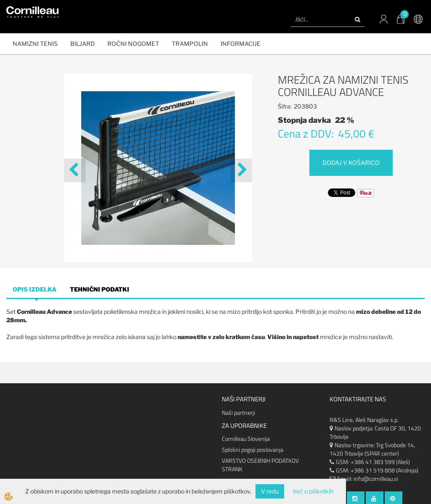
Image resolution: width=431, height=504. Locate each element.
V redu (270, 491)
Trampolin (190, 44)
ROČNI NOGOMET (133, 44)
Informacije (241, 44)
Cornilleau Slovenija (246, 439)
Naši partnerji (238, 412)
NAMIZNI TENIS (35, 44)
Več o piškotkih (313, 491)
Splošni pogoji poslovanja (253, 450)
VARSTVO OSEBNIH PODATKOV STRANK (260, 465)
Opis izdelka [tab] (35, 289)
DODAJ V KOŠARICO (351, 163)
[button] (241, 170)
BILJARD (82, 44)
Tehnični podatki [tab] (100, 289)
